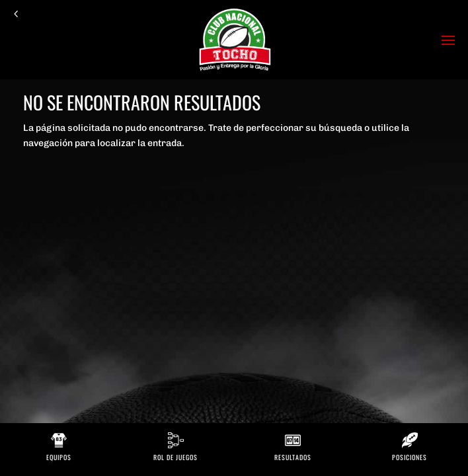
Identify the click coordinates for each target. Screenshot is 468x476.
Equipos (59, 457)
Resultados (293, 457)
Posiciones (409, 457)
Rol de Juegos (175, 457)
